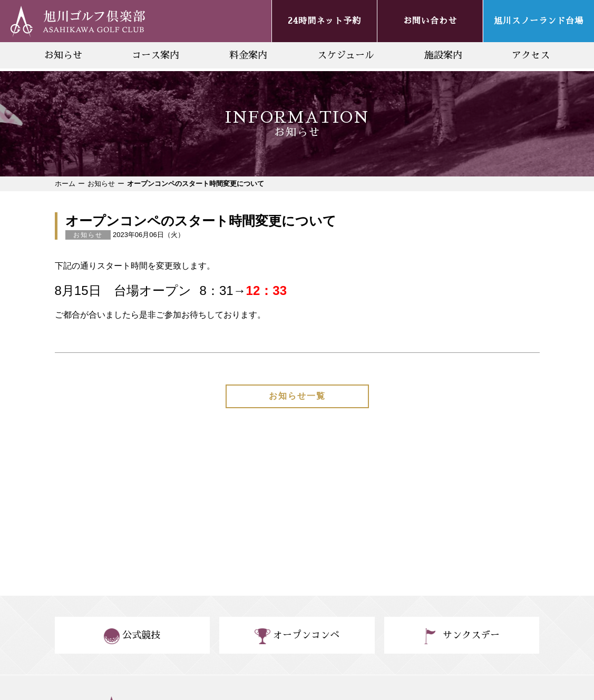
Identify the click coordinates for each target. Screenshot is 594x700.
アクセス (531, 55)
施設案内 (443, 55)
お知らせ (63, 55)
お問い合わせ (430, 21)
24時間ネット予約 (324, 21)
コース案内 (155, 55)
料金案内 (248, 55)
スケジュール (346, 55)
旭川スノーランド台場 (539, 21)
